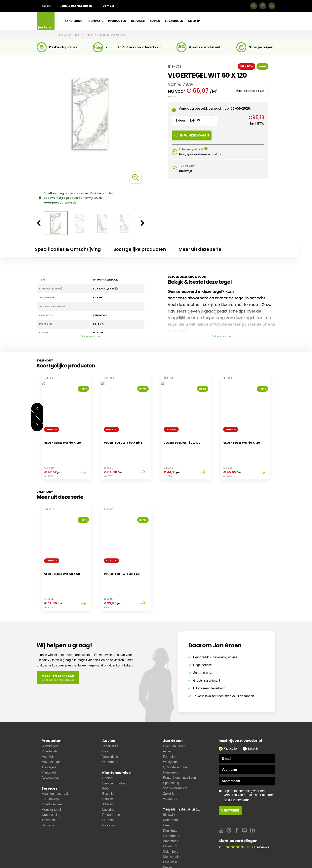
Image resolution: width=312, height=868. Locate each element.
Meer (194, 21)
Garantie (108, 800)
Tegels (90, 35)
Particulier (231, 729)
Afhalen (108, 784)
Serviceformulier (114, 763)
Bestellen (109, 774)
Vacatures (170, 779)
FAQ (105, 769)
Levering (108, 790)
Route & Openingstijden (76, 6)
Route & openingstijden (179, 758)
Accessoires (50, 758)
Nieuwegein (171, 837)
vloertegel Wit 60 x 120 (112, 35)
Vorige (37, 406)
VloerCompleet (52, 784)
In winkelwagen (192, 135)
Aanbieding (74, 21)
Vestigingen (171, 742)
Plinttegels (49, 753)
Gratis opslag (51, 795)
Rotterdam (170, 800)
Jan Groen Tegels (70, 35)
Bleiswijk (169, 795)
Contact (108, 6)
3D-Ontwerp (50, 779)
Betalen (108, 779)
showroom (198, 298)
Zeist (166, 853)
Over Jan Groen (174, 726)
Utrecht (168, 805)
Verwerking (49, 805)
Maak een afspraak (55, 774)
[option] (91, 113)
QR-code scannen (176, 747)
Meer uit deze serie (200, 249)
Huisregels (171, 753)
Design (107, 731)
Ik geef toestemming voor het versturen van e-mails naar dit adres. (250, 776)
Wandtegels (50, 726)
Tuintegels (49, 747)
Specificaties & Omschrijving (68, 249)
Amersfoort (171, 821)
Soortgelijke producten (140, 249)
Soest (167, 858)
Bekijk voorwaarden (238, 780)
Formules (170, 737)
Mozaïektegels (52, 742)
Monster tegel (51, 790)
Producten (117, 21)
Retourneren (111, 795)
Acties (167, 731)
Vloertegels (50, 731)
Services (138, 21)
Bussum (169, 847)
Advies (155, 21)
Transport (48, 800)
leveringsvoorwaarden (61, 203)
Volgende (37, 423)
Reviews (108, 805)
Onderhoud (110, 742)
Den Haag (170, 811)
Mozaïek (48, 737)
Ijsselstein (170, 842)
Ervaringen (174, 21)
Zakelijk (46, 6)
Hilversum (170, 826)
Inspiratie (95, 21)
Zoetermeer (171, 816)
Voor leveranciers (175, 768)
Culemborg (171, 832)
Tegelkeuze (110, 726)
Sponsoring (171, 763)
